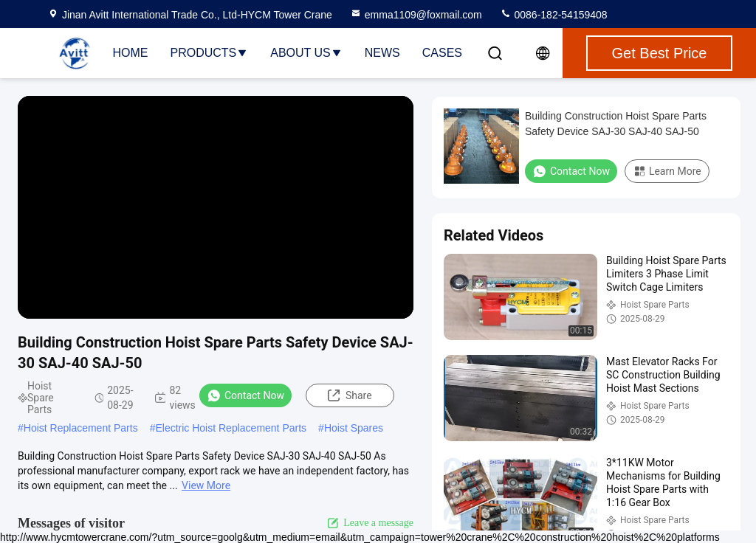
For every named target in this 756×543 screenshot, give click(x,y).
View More (206, 485)
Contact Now (245, 395)
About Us (306, 53)
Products (209, 53)
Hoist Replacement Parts (81, 428)
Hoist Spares (354, 428)
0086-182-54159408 (554, 15)
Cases (442, 53)
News (382, 53)
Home (130, 53)
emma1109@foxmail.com (416, 15)
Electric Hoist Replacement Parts (231, 428)
